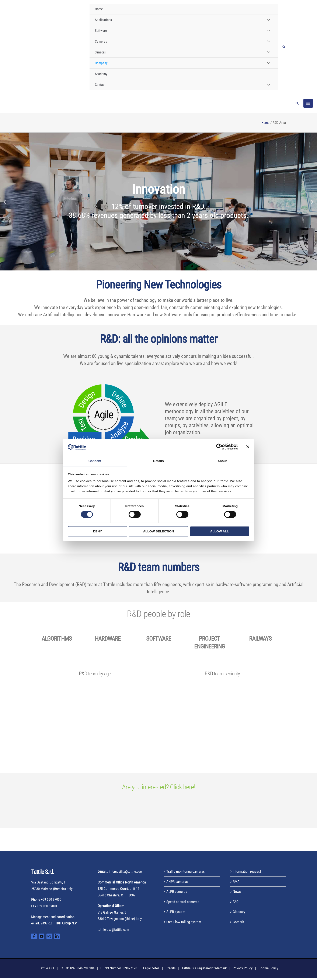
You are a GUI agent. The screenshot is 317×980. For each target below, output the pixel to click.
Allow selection (159, 531)
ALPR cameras (177, 894)
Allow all (220, 531)
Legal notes (151, 970)
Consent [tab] (95, 461)
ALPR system (176, 914)
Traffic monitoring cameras (186, 874)
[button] (284, 47)
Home (265, 125)
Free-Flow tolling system (184, 924)
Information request (247, 874)
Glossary (239, 914)
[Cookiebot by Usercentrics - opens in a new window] (219, 447)
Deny (98, 531)
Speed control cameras (183, 904)
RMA (236, 884)
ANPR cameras (177, 884)
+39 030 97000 (51, 902)
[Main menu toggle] (308, 104)
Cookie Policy (268, 970)
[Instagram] (49, 939)
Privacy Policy (243, 970)
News (237, 894)
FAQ (236, 904)
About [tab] (222, 461)
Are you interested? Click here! (159, 789)
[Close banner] (248, 447)
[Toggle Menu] (268, 20)
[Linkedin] (57, 939)
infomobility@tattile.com (126, 874)
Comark (238, 924)
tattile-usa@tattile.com (114, 932)
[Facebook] (34, 939)
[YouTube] (42, 939)
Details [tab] (158, 461)
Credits (171, 970)
